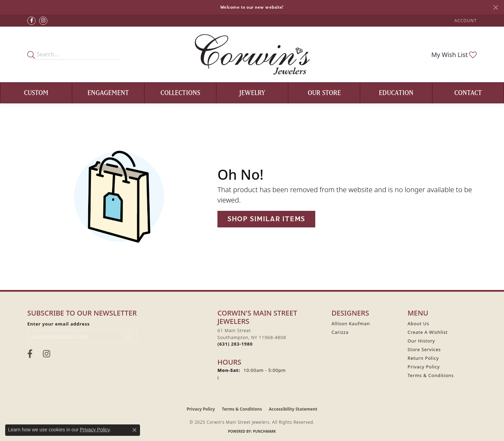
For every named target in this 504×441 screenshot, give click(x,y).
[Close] (496, 7)
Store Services (424, 349)
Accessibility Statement (293, 409)
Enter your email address (59, 324)
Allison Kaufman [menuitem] (351, 323)
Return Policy (423, 358)
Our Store (324, 93)
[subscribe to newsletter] (128, 336)
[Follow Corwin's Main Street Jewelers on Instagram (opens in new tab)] (43, 21)
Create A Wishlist (428, 332)
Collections (180, 93)
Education (396, 93)
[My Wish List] (454, 55)
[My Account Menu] (466, 21)
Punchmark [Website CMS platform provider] (265, 431)
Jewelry (252, 93)
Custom (36, 93)
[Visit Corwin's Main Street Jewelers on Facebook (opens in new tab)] (31, 21)
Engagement (108, 93)
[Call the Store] (235, 344)
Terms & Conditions (431, 375)
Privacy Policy (424, 367)
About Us (418, 323)
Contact (468, 93)
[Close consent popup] (134, 430)
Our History (421, 341)
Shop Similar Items (266, 219)
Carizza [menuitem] (340, 332)
